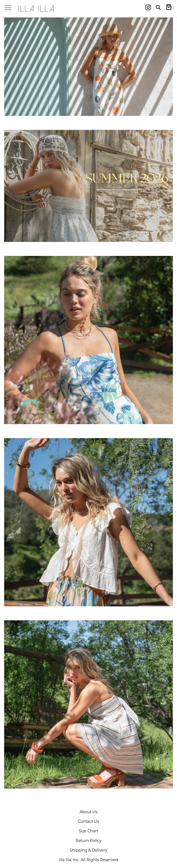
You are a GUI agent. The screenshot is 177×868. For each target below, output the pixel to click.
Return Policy (88, 841)
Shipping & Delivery (89, 850)
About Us (89, 812)
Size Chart (89, 831)
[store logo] (88, 9)
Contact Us (89, 821)
